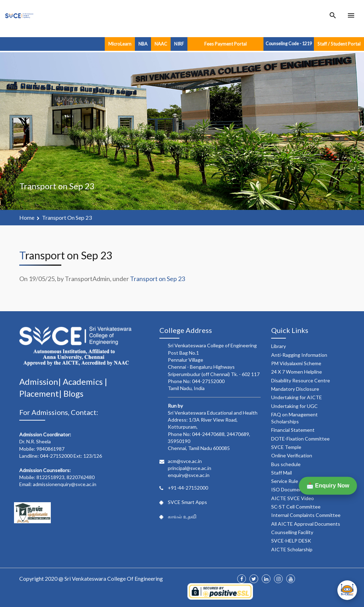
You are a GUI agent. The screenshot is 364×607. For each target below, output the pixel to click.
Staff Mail (281, 473)
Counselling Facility (292, 532)
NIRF (179, 44)
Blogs (73, 393)
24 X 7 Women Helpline (297, 372)
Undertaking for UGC (294, 406)
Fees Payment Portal (225, 44)
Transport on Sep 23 (67, 217)
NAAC (161, 44)
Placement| (41, 393)
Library (279, 346)
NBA (143, 44)
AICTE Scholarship (292, 549)
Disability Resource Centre (301, 380)
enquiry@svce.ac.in (189, 475)
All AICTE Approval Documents (306, 524)
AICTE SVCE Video (293, 498)
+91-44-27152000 (188, 488)
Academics (84, 381)
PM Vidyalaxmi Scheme (296, 363)
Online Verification (292, 455)
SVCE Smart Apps (187, 502)
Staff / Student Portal (339, 44)
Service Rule (285, 481)
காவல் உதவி (182, 516)
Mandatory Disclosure (295, 389)
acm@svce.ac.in (185, 461)
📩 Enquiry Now (328, 486)
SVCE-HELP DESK (291, 541)
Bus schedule (286, 464)
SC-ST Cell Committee (296, 507)
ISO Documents (289, 489)
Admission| (41, 381)
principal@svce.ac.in (190, 468)
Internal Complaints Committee (306, 515)
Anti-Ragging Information (299, 355)
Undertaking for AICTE (297, 397)
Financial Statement (293, 430)
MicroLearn (120, 44)
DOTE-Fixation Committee (300, 439)
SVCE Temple (286, 447)
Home (27, 217)
